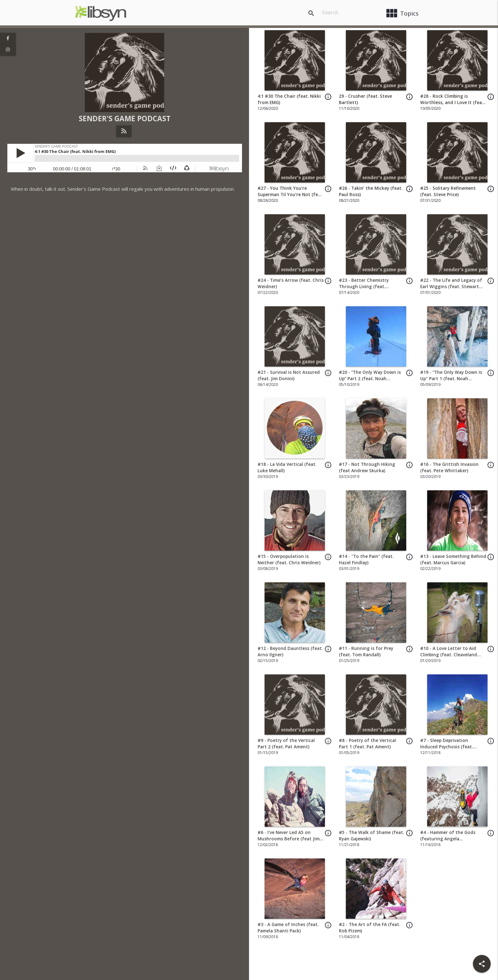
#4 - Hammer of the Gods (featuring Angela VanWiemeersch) (448, 839)
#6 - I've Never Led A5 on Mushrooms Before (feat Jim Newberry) (289, 839)
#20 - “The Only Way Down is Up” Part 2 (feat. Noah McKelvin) (370, 379)
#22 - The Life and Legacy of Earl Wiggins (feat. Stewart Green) (451, 287)
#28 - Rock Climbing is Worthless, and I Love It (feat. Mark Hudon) (453, 103)
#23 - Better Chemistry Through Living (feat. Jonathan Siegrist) (364, 287)
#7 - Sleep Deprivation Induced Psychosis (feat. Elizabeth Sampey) (447, 747)
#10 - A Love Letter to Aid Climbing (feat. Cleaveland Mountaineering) (449, 655)
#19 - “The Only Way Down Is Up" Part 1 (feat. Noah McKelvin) (451, 379)
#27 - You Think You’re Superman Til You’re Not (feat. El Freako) (291, 195)
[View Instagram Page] (8, 50)
